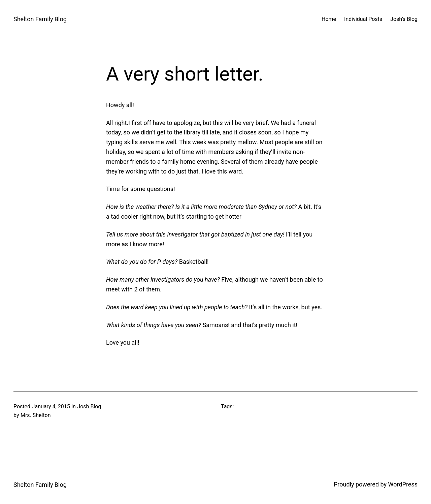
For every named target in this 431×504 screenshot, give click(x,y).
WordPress (403, 484)
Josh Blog (89, 406)
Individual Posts (363, 19)
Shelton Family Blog (40, 19)
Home (329, 19)
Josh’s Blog (404, 19)
